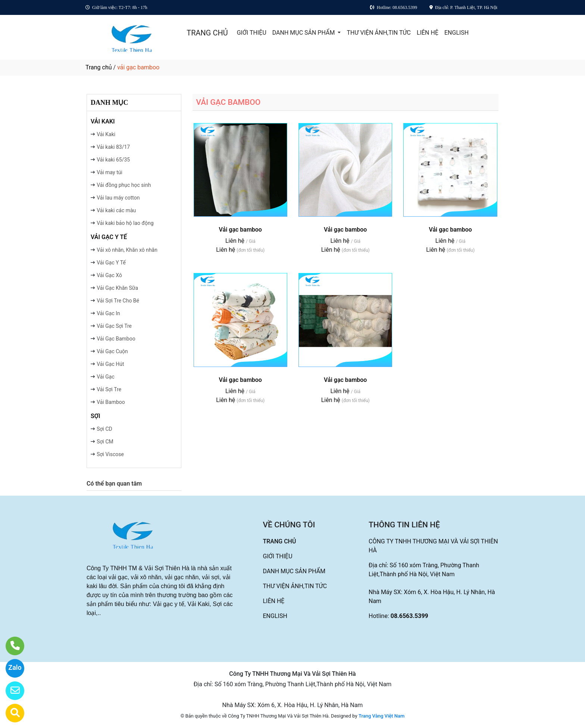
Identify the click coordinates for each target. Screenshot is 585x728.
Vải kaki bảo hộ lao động (125, 223)
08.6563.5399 (409, 616)
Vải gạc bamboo (240, 230)
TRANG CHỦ (207, 33)
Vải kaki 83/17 (113, 147)
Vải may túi (110, 172)
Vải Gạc (106, 377)
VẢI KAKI (103, 121)
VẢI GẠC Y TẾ (109, 237)
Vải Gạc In (108, 313)
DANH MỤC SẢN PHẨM (304, 33)
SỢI (96, 416)
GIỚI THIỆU (252, 33)
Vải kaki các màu (116, 210)
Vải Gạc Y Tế (111, 263)
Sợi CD (104, 429)
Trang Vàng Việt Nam (381, 716)
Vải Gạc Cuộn (112, 351)
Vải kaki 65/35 (113, 160)
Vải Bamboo (111, 402)
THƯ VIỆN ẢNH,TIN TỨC (379, 33)
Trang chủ (99, 67)
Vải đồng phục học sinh (124, 185)
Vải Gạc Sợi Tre (114, 326)
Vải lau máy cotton (118, 198)
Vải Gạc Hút (110, 364)
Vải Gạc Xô (109, 275)
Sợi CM (105, 442)
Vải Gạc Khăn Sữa (117, 288)
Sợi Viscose (110, 454)
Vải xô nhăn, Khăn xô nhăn (127, 250)
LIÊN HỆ (428, 33)
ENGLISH (456, 33)
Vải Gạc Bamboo (116, 339)
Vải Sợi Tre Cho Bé (118, 301)
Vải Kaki (106, 134)
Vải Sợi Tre (109, 389)
